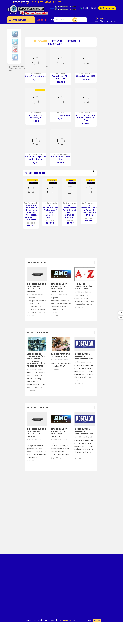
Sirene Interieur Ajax (61, 115)
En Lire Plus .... (32, 316)
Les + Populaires (40, 41)
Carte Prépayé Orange (36, 76)
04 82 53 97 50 (90, 8)
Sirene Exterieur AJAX (86, 76)
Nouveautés (57, 41)
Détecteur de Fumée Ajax (61, 158)
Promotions (72, 41)
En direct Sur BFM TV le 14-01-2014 (60, 355)
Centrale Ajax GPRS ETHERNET (61, 77)
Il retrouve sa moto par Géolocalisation (84, 356)
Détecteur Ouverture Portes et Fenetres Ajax (86, 118)
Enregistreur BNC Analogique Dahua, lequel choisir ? (36, 288)
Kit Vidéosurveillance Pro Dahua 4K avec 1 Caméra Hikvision (89, 210)
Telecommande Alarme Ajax (36, 116)
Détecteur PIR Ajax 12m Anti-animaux (36, 158)
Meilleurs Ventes (55, 44)
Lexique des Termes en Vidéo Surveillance (83, 286)
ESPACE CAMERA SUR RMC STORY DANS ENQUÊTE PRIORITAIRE (59, 288)
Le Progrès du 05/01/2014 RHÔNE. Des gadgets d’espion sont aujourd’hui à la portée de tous (36, 360)
